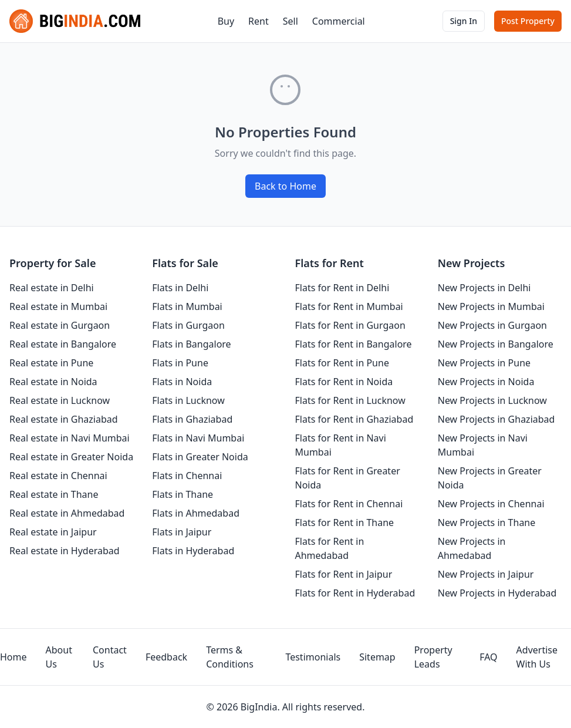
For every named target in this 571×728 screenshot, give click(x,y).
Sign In (464, 21)
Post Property (528, 21)
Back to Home (285, 186)
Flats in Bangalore (191, 344)
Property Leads (433, 657)
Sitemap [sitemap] (377, 657)
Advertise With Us (537, 657)
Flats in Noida (182, 382)
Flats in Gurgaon (188, 325)
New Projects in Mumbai (491, 306)
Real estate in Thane (54, 494)
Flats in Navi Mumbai (198, 438)
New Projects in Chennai (491, 504)
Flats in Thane (183, 494)
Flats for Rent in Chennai (349, 504)
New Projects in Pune (484, 363)
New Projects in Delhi (484, 288)
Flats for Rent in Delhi (342, 288)
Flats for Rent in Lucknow (350, 400)
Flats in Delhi (180, 288)
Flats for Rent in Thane (345, 523)
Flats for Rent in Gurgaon (350, 325)
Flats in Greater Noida (200, 457)
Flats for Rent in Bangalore (354, 344)
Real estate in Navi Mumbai (70, 438)
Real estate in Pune (51, 363)
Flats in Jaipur (182, 532)
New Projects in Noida (486, 382)
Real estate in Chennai (58, 476)
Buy (226, 21)
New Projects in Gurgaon (492, 325)
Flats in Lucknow (188, 400)
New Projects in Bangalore (496, 344)
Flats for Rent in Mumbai (349, 306)
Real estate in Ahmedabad (67, 513)
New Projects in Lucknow (492, 400)
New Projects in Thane (487, 523)
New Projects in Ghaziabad (496, 419)
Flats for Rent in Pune (342, 363)
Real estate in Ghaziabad (64, 419)
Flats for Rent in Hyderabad (355, 593)
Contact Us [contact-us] (110, 657)
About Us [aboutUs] (59, 657)
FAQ (488, 657)
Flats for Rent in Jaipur (344, 574)
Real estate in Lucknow (60, 400)
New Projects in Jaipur (486, 574)
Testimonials (313, 657)
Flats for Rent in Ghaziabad (354, 419)
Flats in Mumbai (187, 306)
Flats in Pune (180, 363)
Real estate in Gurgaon (60, 325)
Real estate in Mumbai (58, 306)
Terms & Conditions (230, 657)
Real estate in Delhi (52, 288)
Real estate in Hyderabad (65, 551)
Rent (259, 21)
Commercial (339, 21)
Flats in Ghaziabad (192, 419)
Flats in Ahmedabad (196, 513)
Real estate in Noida (53, 382)
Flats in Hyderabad (193, 551)
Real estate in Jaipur (53, 532)
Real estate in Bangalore (63, 344)
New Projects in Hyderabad (497, 593)
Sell (290, 21)
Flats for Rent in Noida (344, 382)
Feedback (166, 657)
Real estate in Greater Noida (71, 457)
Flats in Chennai (187, 476)
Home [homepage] (13, 657)
